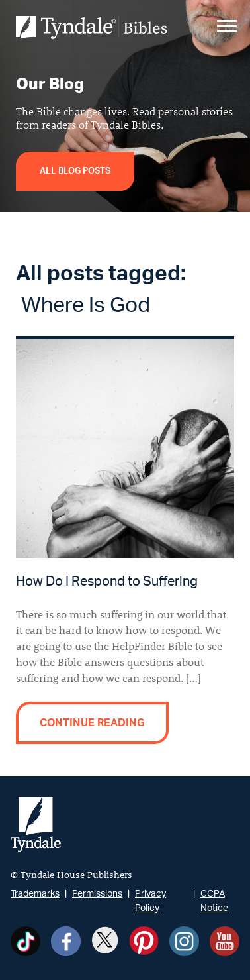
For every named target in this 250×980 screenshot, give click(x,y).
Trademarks (35, 894)
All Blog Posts (75, 171)
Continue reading (92, 723)
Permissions (97, 894)
